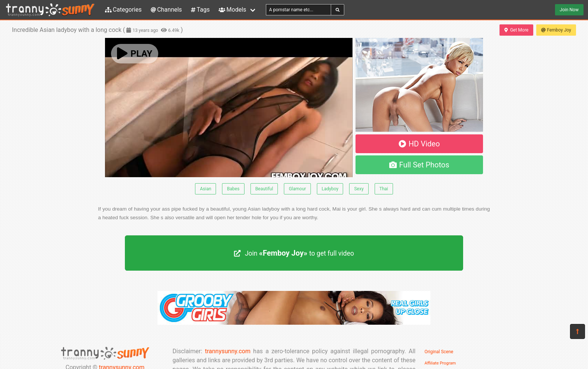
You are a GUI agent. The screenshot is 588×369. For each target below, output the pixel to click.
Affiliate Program (440, 363)
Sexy (359, 189)
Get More (516, 30)
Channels (166, 10)
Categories (123, 10)
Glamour (297, 189)
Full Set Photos (419, 165)
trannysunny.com (228, 351)
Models (232, 10)
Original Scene (439, 352)
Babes (233, 189)
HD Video (419, 144)
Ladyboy (330, 189)
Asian (205, 189)
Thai (384, 189)
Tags (200, 10)
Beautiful (264, 189)
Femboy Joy (556, 30)
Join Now (569, 10)
